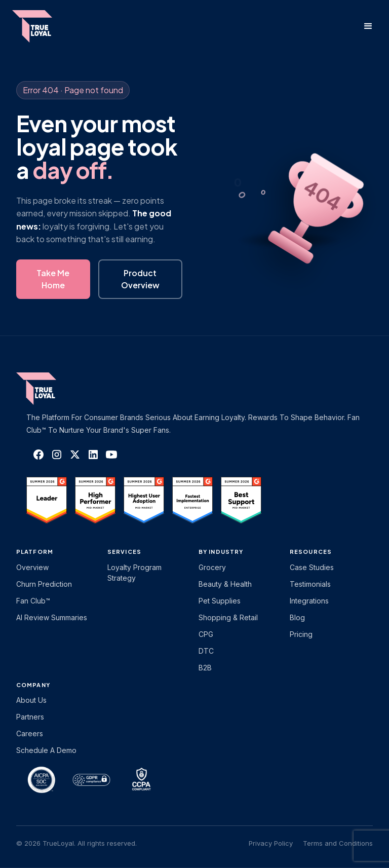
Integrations (309, 601)
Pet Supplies (220, 601)
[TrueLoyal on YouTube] (111, 455)
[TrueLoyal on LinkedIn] (93, 455)
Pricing (301, 634)
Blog (297, 617)
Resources (311, 552)
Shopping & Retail (228, 617)
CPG (206, 634)
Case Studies (312, 567)
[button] (368, 26)
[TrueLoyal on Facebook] (38, 455)
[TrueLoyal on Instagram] (57, 455)
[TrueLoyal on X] (75, 455)
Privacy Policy (271, 843)
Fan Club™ (33, 601)
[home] (42, 26)
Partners (30, 717)
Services (124, 552)
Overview (32, 567)
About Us (31, 700)
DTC (206, 651)
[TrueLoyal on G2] (47, 500)
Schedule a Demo (46, 750)
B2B (205, 668)
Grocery (212, 567)
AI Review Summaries (52, 617)
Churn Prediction (44, 584)
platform (35, 552)
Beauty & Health (225, 584)
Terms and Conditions (338, 843)
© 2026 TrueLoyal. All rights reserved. (76, 843)
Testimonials (310, 584)
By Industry (221, 552)
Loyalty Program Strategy (134, 573)
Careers (30, 733)
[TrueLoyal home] (52, 389)
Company (33, 685)
